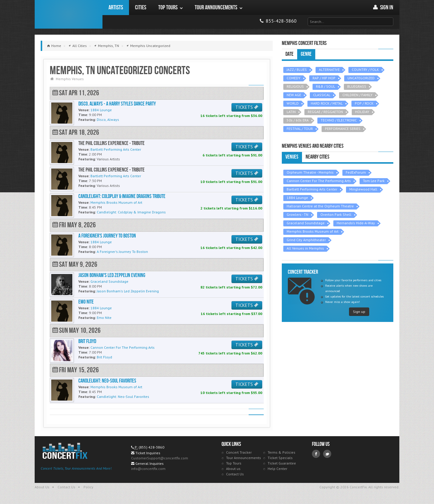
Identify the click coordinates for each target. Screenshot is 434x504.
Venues (292, 157)
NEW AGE (294, 95)
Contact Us (235, 474)
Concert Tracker (239, 452)
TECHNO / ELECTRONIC (339, 120)
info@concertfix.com (148, 469)
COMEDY (294, 78)
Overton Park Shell (336, 214)
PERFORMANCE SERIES (343, 129)
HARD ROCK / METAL (327, 103)
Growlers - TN (297, 214)
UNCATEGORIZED (361, 78)
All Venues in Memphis (305, 248)
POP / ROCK (364, 103)
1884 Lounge (297, 198)
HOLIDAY (362, 112)
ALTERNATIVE (329, 69)
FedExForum (356, 172)
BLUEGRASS (357, 86)
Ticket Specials (280, 458)
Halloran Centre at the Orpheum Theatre (320, 206)
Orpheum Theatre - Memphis (310, 172)
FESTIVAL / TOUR (300, 129)
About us (233, 469)
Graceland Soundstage (306, 223)
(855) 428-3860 (151, 447)
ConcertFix (69, 14)
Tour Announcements (244, 458)
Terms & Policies (281, 452)
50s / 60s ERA (298, 120)
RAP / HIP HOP (324, 78)
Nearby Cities (318, 157)
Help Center (277, 469)
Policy (88, 487)
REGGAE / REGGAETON (325, 112)
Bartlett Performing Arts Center (312, 189)
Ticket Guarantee (282, 463)
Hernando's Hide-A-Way (356, 223)
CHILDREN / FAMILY (357, 95)
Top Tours (234, 463)
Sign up (359, 312)
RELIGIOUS (295, 86)
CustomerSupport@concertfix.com (160, 458)
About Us (42, 487)
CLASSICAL (322, 95)
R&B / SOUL (325, 86)
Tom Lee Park (374, 181)
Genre (306, 54)
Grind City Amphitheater (306, 240)
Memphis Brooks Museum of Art (313, 231)
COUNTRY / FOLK (365, 69)
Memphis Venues (70, 79)
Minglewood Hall (363, 189)
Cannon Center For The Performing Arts (319, 181)
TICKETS (247, 107)
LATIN (291, 112)
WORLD (293, 103)
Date (289, 54)
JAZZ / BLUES (297, 69)
